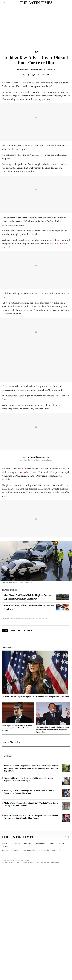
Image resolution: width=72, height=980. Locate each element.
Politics (4, 844)
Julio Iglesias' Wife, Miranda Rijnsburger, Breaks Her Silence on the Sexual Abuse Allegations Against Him (53, 730)
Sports (52, 844)
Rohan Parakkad (22, 70)
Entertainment (40, 844)
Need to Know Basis (31, 457)
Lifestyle (5, 847)
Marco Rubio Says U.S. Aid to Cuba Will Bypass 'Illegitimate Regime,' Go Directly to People (29, 779)
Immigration (16, 844)
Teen (19, 630)
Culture (61, 844)
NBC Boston (61, 244)
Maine (30, 630)
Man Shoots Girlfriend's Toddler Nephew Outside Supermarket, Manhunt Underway (28, 597)
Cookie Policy (57, 850)
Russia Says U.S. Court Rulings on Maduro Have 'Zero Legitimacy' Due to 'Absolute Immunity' (17, 728)
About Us (5, 850)
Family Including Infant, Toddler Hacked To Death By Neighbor (29, 608)
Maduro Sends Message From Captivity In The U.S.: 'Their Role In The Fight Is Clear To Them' (31, 804)
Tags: (5, 630)
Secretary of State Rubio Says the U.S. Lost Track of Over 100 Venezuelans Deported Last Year (30, 792)
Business (27, 844)
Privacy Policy (44, 850)
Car (24, 630)
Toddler (13, 630)
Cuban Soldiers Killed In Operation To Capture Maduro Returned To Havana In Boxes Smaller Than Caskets (31, 817)
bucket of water (30, 472)
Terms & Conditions (29, 850)
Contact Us (15, 850)
